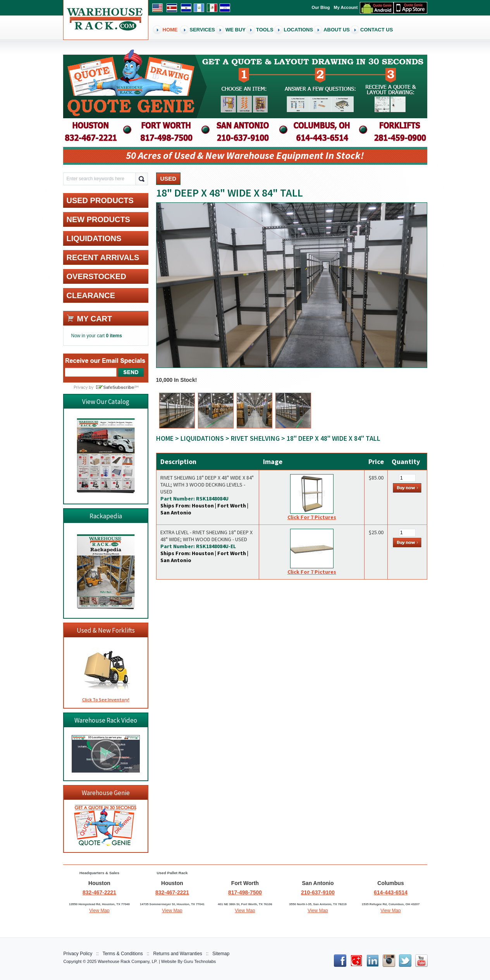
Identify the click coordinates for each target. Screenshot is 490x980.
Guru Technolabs (200, 961)
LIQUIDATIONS (202, 438)
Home (165, 438)
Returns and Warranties (177, 954)
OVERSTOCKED (96, 276)
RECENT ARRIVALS (103, 257)
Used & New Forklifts (106, 630)
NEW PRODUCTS (98, 219)
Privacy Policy (78, 954)
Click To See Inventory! (106, 700)
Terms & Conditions (123, 954)
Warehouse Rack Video (106, 720)
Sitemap (221, 954)
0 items (114, 336)
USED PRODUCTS (100, 200)
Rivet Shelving (255, 438)
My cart (95, 319)
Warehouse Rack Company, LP (127, 961)
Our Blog (321, 7)
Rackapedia (106, 516)
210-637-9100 (318, 892)
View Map (99, 911)
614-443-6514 (391, 892)
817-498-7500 (245, 892)
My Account (346, 7)
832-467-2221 (99, 892)
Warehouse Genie (106, 793)
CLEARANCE (91, 295)
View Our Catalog (106, 402)
